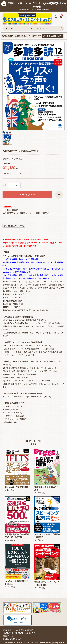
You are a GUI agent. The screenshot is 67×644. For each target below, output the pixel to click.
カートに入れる (27, 195)
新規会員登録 (7, 36)
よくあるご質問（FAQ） (53, 36)
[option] (33, 86)
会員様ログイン (21, 36)
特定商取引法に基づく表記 (25, 633)
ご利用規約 (7, 633)
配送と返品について (11, 630)
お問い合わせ (8, 636)
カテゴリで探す (35, 36)
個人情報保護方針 (28, 630)
